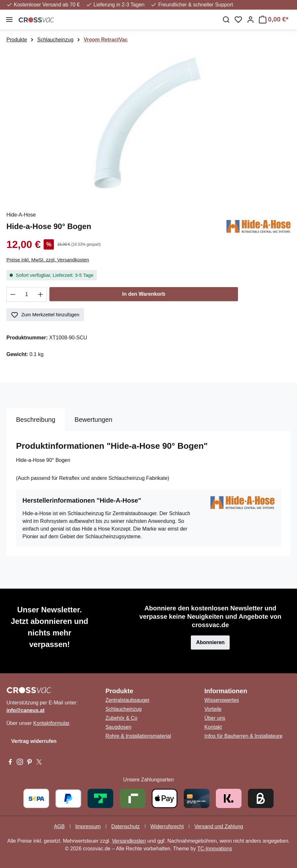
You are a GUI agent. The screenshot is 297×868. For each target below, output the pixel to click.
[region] (148, 124)
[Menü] (9, 20)
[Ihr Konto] (250, 20)
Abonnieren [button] (210, 642)
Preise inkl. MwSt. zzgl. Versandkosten (48, 260)
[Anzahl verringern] (13, 294)
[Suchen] (226, 20)
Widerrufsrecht (167, 826)
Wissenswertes (222, 700)
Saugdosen (119, 727)
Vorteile (213, 709)
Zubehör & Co (122, 718)
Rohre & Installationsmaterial (138, 736)
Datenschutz (126, 826)
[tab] (36, 420)
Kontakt (213, 727)
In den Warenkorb (144, 294)
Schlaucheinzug (124, 709)
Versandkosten (129, 841)
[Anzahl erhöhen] (41, 294)
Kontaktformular (51, 723)
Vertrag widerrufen (34, 741)
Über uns (215, 718)
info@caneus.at (25, 710)
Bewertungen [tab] (93, 420)
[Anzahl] (27, 294)
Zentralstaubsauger (128, 700)
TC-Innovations (215, 849)
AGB (59, 826)
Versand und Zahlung (219, 826)
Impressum (88, 826)
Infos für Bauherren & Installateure (243, 736)
